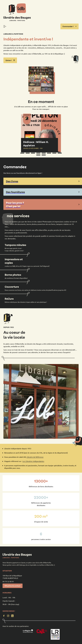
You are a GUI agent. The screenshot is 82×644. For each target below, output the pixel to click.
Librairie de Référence (35, 457)
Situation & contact (13, 586)
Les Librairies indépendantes (33, 461)
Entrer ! (10, 60)
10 (44, 155)
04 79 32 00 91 (8, 581)
